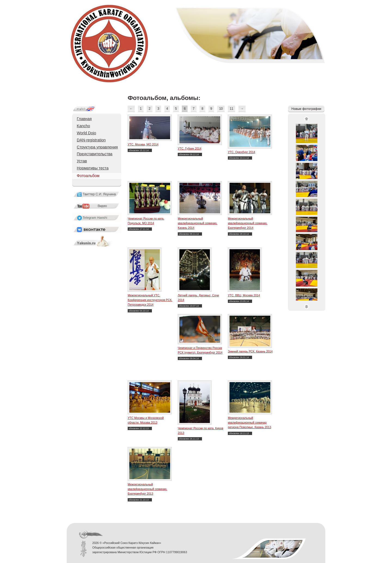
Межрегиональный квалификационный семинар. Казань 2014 (197, 223)
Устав (82, 161)
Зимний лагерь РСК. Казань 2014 (250, 351)
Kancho (83, 126)
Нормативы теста (93, 168)
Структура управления (97, 147)
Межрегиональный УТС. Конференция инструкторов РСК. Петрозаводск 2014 (150, 300)
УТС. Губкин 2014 (190, 148)
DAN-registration (91, 140)
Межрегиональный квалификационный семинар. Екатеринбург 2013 (147, 489)
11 (232, 109)
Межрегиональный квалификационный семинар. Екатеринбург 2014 (248, 223)
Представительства (95, 154)
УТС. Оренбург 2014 (241, 152)
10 (221, 109)
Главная (84, 119)
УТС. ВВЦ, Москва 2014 (244, 295)
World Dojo (86, 133)
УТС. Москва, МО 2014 (143, 144)
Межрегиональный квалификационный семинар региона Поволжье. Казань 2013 (249, 423)
